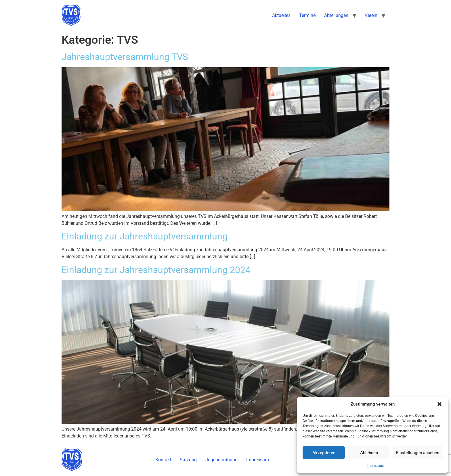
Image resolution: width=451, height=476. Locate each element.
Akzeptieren (324, 453)
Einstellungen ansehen (418, 453)
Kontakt (163, 460)
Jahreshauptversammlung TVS (125, 57)
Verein (371, 15)
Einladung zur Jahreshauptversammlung (145, 236)
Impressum (375, 466)
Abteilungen (336, 15)
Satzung (188, 460)
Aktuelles (281, 15)
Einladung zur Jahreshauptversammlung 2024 (156, 270)
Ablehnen (369, 453)
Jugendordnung (221, 460)
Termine (307, 15)
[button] (439, 404)
